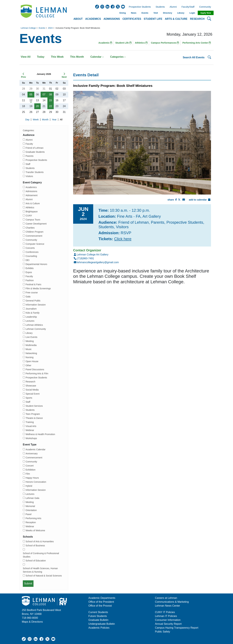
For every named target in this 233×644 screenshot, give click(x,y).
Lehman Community (36, 329)
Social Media (32, 390)
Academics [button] (93, 19)
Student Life (123, 43)
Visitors (29, 176)
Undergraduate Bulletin (102, 624)
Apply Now (206, 13)
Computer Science (35, 244)
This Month (77, 57)
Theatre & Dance (34, 418)
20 (37, 106)
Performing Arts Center (197, 43)
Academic (105, 43)
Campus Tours (33, 220)
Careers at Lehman (166, 598)
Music (29, 349)
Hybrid (29, 486)
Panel (28, 514)
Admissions (31, 191)
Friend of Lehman (34, 148)
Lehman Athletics (34, 325)
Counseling (31, 256)
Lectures (30, 321)
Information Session (36, 305)
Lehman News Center (168, 606)
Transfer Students (35, 172)
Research (30, 382)
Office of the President (101, 602)
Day (28, 120)
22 (50, 106)
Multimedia (31, 345)
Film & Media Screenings (38, 288)
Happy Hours (32, 478)
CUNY (29, 216)
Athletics (141, 43)
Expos (29, 272)
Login (192, 13)
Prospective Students (139, 7)
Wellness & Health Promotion (40, 434)
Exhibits (30, 268)
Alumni (173, 7)
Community (206, 7)
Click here (123, 239)
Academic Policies (99, 628)
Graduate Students (35, 152)
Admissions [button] (112, 19)
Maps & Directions (32, 622)
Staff (28, 164)
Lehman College (28, 28)
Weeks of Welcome (35, 530)
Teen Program (33, 414)
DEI (27, 260)
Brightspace (32, 212)
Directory (167, 13)
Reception (31, 522)
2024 (50, 28)
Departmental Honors (36, 264)
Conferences (32, 252)
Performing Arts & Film (37, 374)
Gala (28, 297)
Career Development (36, 224)
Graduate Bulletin (98, 620)
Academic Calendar (35, 449)
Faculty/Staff (188, 7)
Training (30, 422)
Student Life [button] (153, 19)
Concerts (30, 248)
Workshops (31, 438)
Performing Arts (33, 518)
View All (26, 57)
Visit (156, 13)
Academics (31, 187)
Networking (31, 353)
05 (31, 95)
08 (50, 95)
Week (36, 120)
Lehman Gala (32, 498)
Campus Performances (165, 43)
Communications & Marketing (172, 602)
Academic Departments (102, 598)
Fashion (30, 280)
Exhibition (31, 470)
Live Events (31, 337)
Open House (32, 361)
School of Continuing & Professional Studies (41, 555)
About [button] (78, 19)
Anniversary (32, 454)
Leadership (31, 317)
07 (44, 95)
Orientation (31, 510)
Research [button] (197, 19)
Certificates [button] (132, 19)
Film (28, 474)
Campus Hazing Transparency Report (177, 628)
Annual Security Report (168, 624)
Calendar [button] (97, 57)
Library (181, 13)
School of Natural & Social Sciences (44, 576)
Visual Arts (31, 426)
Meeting (30, 341)
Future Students (98, 616)
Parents (29, 156)
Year (54, 120)
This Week (57, 57)
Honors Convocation (36, 482)
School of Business (35, 546)
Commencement (34, 236)
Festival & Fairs (33, 284)
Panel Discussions (35, 369)
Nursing (29, 357)
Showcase (31, 386)
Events (145, 13)
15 (50, 100)
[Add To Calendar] (209, 200)
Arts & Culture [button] (176, 19)
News (134, 13)
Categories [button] (118, 57)
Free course (32, 293)
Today (41, 57)
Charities (30, 228)
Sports (29, 398)
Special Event (33, 394)
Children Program (34, 232)
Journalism (31, 309)
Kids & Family (33, 313)
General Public (33, 301)
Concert (30, 466)
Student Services (34, 406)
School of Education (36, 561)
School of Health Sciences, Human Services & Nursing (40, 570)
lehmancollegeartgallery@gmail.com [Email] (96, 262)
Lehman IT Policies (166, 616)
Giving (122, 13)
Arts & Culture (33, 203)
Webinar (30, 430)
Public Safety (163, 632)
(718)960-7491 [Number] (84, 258)
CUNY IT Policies (165, 612)
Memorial (30, 506)
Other (28, 365)
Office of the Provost (100, 606)
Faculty (29, 144)
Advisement (31, 195)
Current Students (98, 612)
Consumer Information (168, 620)
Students (160, 7)
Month (46, 120)
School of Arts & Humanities (40, 541)
